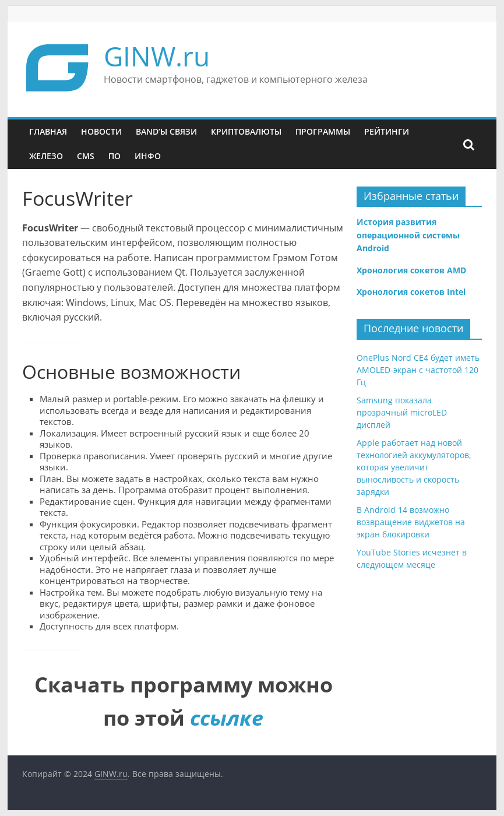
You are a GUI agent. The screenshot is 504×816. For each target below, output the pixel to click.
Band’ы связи (166, 131)
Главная (48, 131)
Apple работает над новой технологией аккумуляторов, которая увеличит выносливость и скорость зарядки (414, 467)
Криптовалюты (246, 131)
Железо (46, 156)
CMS (86, 156)
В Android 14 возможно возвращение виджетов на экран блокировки (411, 522)
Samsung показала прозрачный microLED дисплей (402, 412)
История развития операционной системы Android (408, 235)
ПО (114, 156)
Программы (323, 131)
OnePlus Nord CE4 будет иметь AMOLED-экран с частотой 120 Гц (418, 370)
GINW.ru (157, 56)
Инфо (148, 156)
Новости (101, 131)
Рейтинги (387, 131)
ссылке (227, 718)
